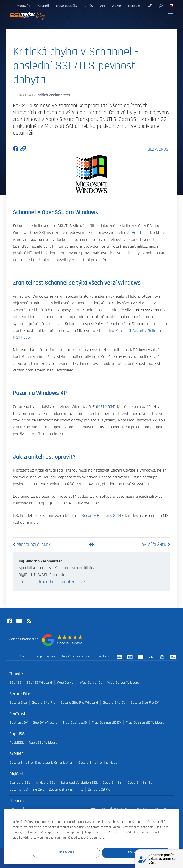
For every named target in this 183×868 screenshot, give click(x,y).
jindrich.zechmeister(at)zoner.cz (58, 582)
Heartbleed (141, 233)
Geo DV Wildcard (45, 723)
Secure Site (18, 703)
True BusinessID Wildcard (145, 723)
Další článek (156, 545)
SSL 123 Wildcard (39, 683)
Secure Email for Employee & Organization (41, 763)
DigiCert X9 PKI (99, 790)
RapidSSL (17, 743)
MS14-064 (106, 407)
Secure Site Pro (44, 703)
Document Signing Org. (27, 790)
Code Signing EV (140, 783)
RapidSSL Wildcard (43, 743)
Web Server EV (91, 683)
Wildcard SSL (45, 783)
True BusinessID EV (107, 723)
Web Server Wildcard (123, 683)
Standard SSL (20, 783)
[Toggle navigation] (171, 15)
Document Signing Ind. (66, 790)
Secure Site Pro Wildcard (79, 703)
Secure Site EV (114, 703)
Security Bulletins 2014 (101, 516)
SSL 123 (15, 683)
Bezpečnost (159, 149)
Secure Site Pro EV (145, 703)
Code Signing (113, 783)
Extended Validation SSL (79, 783)
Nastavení (82, 852)
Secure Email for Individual (98, 763)
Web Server (66, 683)
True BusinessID (75, 723)
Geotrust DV (19, 723)
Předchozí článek (32, 545)
